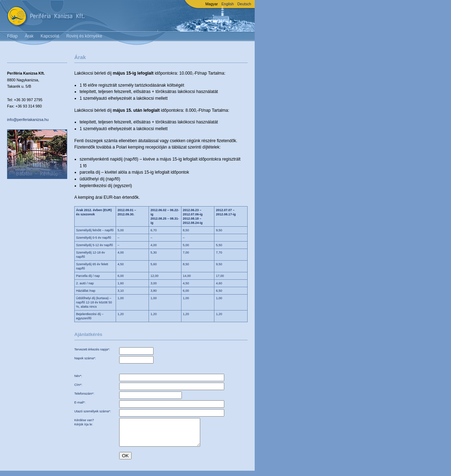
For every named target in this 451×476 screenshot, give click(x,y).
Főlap (12, 36)
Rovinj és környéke (84, 36)
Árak (29, 36)
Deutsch (244, 4)
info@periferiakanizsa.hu (28, 120)
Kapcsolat (50, 36)
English (228, 4)
